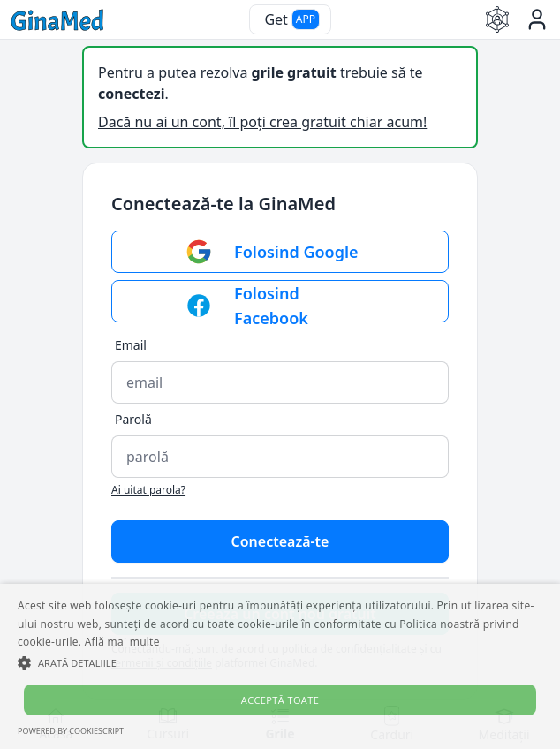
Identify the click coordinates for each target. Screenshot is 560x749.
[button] (280, 662)
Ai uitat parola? (148, 490)
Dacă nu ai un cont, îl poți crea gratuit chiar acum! (262, 122)
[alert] (280, 666)
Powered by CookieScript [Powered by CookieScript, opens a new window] (71, 731)
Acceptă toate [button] (280, 700)
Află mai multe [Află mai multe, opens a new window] (122, 642)
